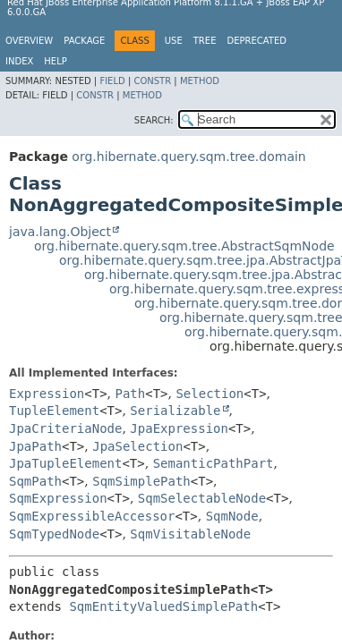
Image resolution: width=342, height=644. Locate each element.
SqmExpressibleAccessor (92, 516)
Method (200, 81)
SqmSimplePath (141, 481)
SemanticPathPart (214, 463)
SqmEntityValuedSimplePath (163, 606)
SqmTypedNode (54, 534)
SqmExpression (58, 498)
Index (19, 61)
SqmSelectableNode (202, 498)
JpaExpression (179, 428)
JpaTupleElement (65, 463)
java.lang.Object (60, 232)
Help (55, 61)
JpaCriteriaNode (65, 428)
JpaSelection (137, 446)
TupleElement (54, 411)
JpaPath (35, 446)
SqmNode (232, 516)
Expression (47, 394)
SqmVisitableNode (190, 534)
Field (112, 81)
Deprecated (256, 41)
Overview (29, 41)
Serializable (175, 411)
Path (131, 394)
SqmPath (35, 481)
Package (84, 41)
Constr (152, 81)
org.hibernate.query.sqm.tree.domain (188, 157)
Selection (209, 394)
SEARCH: (154, 120)
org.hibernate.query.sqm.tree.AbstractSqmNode (184, 246)
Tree (205, 41)
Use (174, 41)
